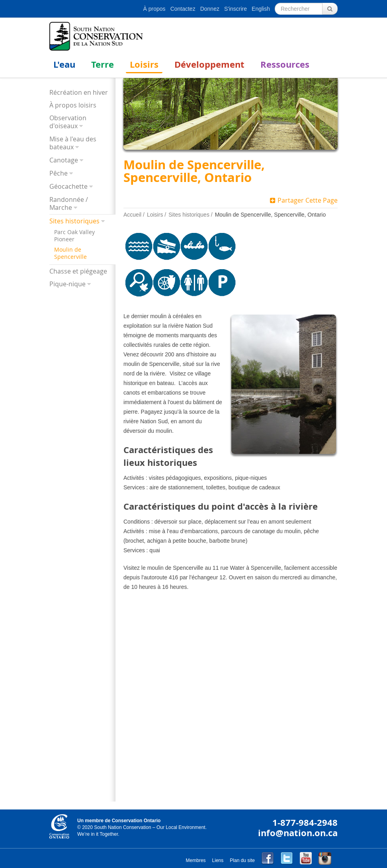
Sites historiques (74, 221)
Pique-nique (67, 284)
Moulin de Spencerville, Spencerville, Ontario (271, 215)
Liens (218, 860)
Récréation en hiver (79, 92)
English (261, 9)
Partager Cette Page (304, 200)
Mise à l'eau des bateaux (73, 143)
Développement (209, 64)
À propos (154, 9)
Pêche (59, 173)
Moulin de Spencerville (70, 253)
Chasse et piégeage (78, 271)
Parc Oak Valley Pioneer (74, 236)
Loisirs (144, 64)
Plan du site (242, 860)
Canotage (64, 160)
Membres (196, 860)
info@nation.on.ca (298, 833)
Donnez (210, 9)
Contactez (183, 9)
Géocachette (68, 187)
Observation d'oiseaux (68, 122)
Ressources (285, 64)
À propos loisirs (73, 105)
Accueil (132, 215)
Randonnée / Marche (69, 204)
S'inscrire (236, 9)
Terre (103, 64)
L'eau (64, 64)
